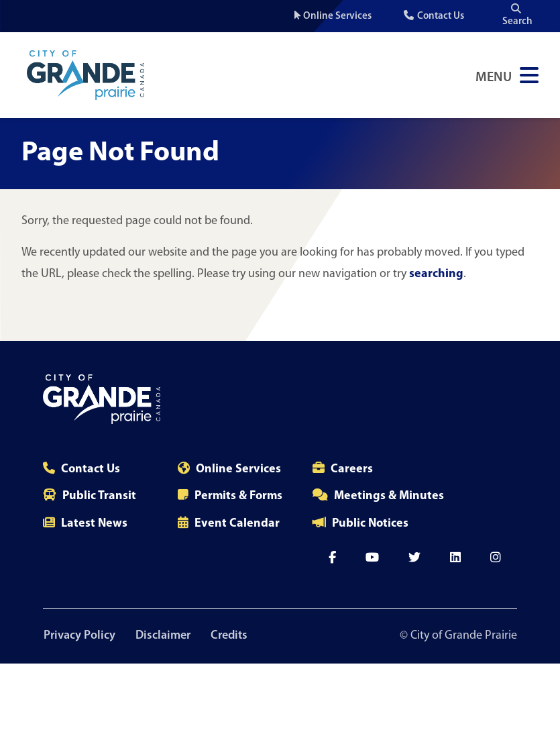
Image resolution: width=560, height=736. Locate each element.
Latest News (94, 524)
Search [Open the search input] (517, 15)
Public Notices (370, 524)
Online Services (337, 16)
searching (436, 274)
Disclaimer (164, 636)
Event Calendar (237, 524)
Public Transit (99, 496)
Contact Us (441, 16)
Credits (231, 636)
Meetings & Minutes (389, 496)
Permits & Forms (238, 496)
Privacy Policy (79, 636)
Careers (352, 469)
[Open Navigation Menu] (507, 75)
